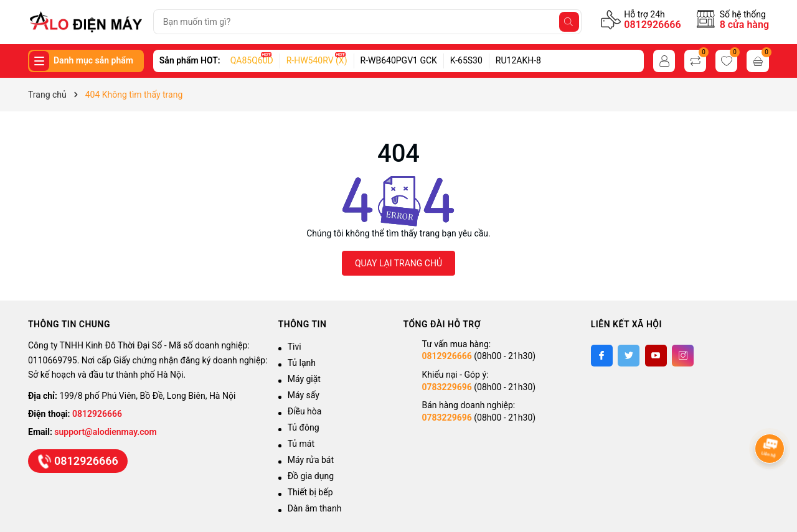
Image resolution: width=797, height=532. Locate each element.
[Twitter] (629, 356)
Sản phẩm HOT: (190, 60)
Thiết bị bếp (310, 492)
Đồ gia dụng (311, 476)
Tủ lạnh (302, 363)
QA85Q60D (252, 60)
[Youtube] (656, 356)
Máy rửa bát (311, 460)
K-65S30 (466, 60)
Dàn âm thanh (315, 508)
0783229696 (446, 387)
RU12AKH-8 (518, 60)
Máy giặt (304, 379)
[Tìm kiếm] (569, 22)
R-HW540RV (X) (317, 60)
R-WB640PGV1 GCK (399, 60)
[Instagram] (683, 356)
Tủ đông (304, 427)
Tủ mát (301, 444)
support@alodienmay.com (105, 432)
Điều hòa (305, 411)
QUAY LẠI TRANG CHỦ (398, 263)
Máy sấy (304, 395)
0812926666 (652, 25)
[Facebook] (602, 356)
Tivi (295, 347)
